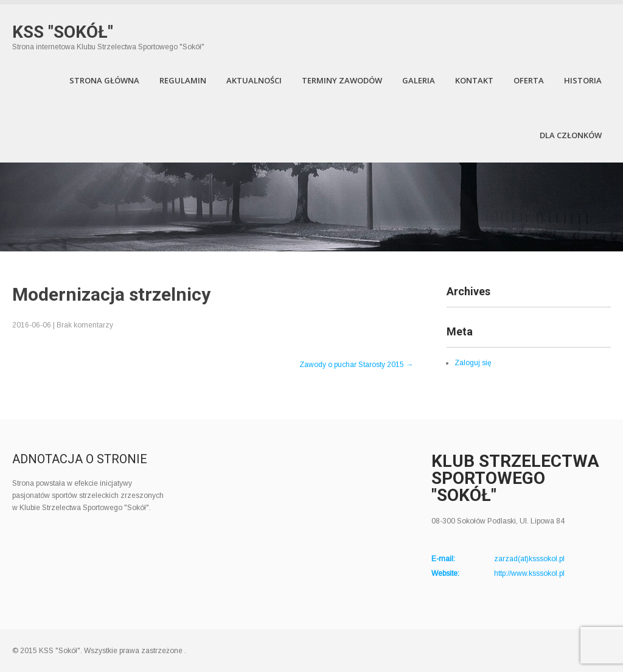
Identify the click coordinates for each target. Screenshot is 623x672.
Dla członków (571, 135)
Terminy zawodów (342, 80)
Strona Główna (104, 80)
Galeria (419, 80)
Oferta (529, 80)
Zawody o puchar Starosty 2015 (356, 365)
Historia (583, 80)
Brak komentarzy (85, 325)
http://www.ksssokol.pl (529, 573)
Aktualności (254, 80)
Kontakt (474, 80)
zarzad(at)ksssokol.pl (529, 559)
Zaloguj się (473, 363)
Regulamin (183, 80)
